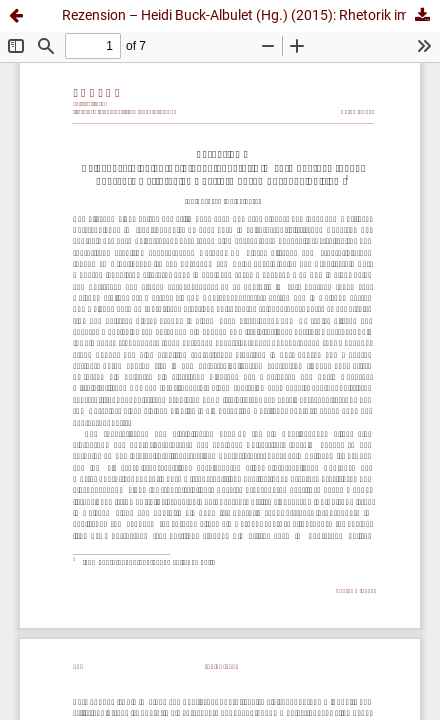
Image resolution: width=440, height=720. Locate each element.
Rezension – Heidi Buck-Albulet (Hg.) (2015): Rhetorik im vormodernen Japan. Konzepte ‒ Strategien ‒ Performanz (251, 15)
